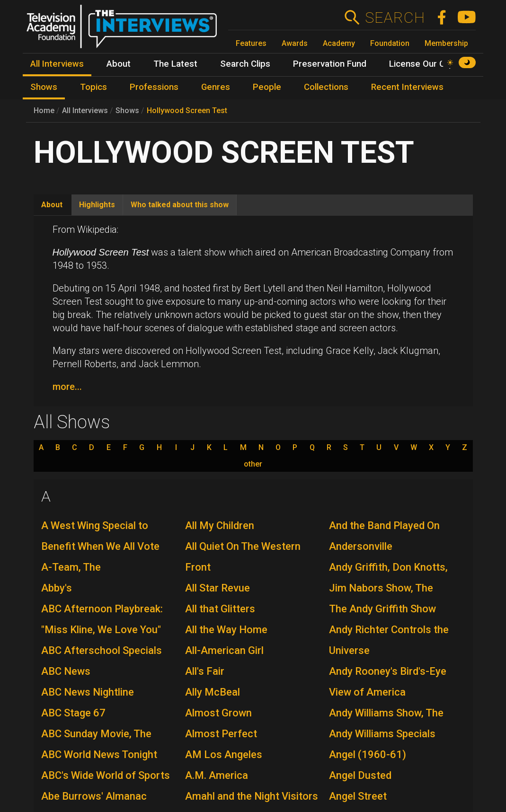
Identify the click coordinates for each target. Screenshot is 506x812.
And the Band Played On (384, 525)
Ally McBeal (213, 692)
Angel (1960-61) (368, 755)
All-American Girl (224, 650)
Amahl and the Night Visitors (252, 796)
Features (251, 43)
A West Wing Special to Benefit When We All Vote (100, 536)
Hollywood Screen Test (187, 110)
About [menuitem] (119, 64)
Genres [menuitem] (216, 87)
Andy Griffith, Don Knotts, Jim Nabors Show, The (388, 578)
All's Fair (205, 671)
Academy (339, 43)
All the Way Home (226, 630)
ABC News (66, 671)
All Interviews (85, 110)
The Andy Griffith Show (382, 609)
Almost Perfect (221, 734)
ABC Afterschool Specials (102, 650)
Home (44, 110)
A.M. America (217, 775)
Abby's (57, 588)
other (253, 464)
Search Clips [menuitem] (245, 64)
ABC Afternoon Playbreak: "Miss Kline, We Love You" (102, 619)
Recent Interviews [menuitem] (407, 87)
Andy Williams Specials (382, 734)
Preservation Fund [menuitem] (330, 64)
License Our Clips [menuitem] (424, 64)
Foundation (390, 43)
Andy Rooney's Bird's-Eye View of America (388, 682)
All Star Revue (217, 588)
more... (67, 387)
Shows (127, 110)
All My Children (220, 525)
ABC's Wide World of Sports (106, 775)
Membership (446, 43)
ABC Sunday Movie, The (96, 734)
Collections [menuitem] (326, 87)
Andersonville (361, 546)
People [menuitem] (267, 87)
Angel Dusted (360, 775)
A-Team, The (71, 567)
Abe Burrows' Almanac (94, 796)
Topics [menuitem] (93, 87)
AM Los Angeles (224, 755)
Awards (295, 43)
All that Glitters (220, 609)
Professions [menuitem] (154, 87)
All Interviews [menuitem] (57, 64)
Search (395, 18)
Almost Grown (218, 713)
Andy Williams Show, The (386, 713)
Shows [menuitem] (44, 87)
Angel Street (358, 796)
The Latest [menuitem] (175, 64)
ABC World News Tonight (99, 755)
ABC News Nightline (88, 692)
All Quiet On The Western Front (243, 557)
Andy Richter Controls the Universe (389, 640)
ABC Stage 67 (73, 713)
